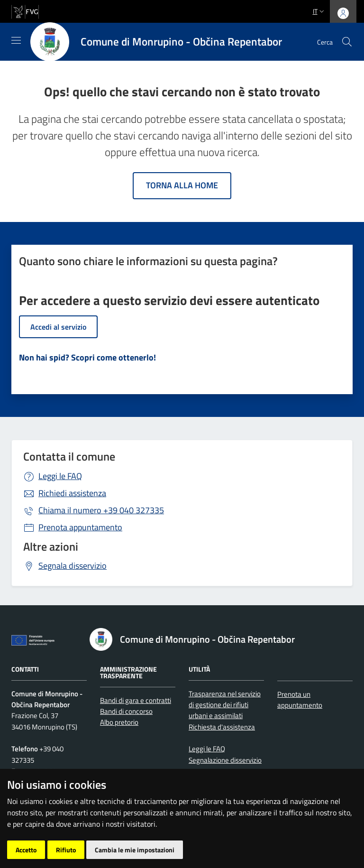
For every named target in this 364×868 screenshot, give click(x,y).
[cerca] (347, 42)
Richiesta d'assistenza (222, 727)
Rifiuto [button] (66, 850)
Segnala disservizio (73, 566)
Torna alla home (182, 185)
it (319, 11)
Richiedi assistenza (72, 493)
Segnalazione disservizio (225, 760)
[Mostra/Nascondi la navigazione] (16, 40)
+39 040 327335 (101, 510)
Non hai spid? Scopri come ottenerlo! (87, 357)
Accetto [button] (26, 850)
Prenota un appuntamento (300, 700)
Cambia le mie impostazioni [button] (135, 850)
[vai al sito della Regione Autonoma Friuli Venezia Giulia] (25, 11)
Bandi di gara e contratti (136, 700)
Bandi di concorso (126, 711)
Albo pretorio (119, 722)
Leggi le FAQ (60, 476)
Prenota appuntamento (80, 527)
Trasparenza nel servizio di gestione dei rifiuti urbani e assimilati (225, 705)
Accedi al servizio (58, 327)
